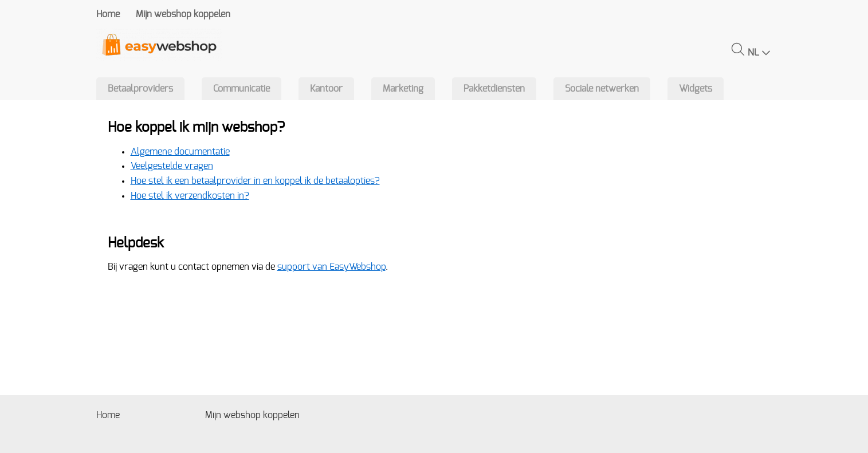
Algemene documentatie (180, 152)
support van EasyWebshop (331, 267)
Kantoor (326, 89)
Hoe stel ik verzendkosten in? (190, 196)
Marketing (403, 89)
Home (108, 14)
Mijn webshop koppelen (183, 14)
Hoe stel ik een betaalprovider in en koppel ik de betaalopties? (255, 181)
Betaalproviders (140, 89)
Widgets (696, 89)
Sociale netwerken (602, 89)
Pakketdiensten (494, 89)
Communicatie (241, 89)
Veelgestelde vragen (172, 166)
